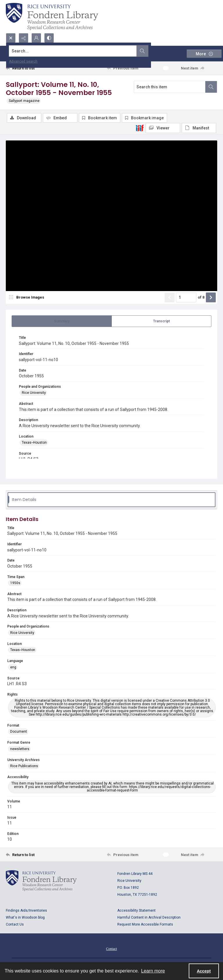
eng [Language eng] (13, 667)
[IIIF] (140, 128)
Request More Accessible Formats (145, 925)
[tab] (62, 321)
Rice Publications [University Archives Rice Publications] (24, 766)
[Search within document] (211, 87)
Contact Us (15, 925)
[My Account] (36, 38)
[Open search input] (11, 38)
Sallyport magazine (24, 101)
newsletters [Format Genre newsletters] (20, 749)
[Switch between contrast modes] (49, 38)
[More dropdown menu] (204, 54)
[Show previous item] (170, 298)
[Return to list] (33, 68)
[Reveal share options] (24, 38)
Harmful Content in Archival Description (149, 918)
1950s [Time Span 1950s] (15, 583)
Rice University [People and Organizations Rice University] (34, 393)
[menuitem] (111, 949)
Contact (111, 949)
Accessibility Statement (136, 911)
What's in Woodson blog (25, 918)
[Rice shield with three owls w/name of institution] (52, 17)
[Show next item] (211, 298)
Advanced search (23, 61)
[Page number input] (186, 298)
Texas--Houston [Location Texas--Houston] (34, 443)
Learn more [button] (153, 971)
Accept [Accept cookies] (204, 971)
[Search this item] (170, 87)
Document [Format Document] (19, 732)
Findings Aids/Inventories (26, 911)
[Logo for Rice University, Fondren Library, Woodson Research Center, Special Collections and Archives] (41, 881)
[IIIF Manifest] (199, 128)
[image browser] (28, 298)
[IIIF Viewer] (163, 128)
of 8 (201, 298)
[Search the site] (90, 51)
